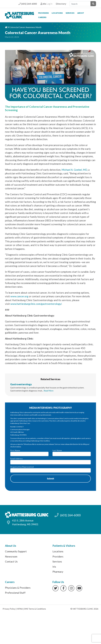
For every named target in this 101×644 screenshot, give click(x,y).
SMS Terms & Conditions (35, 609)
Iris (54, 567)
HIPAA (20, 609)
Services (70, 13)
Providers (43, 13)
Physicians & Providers (18, 588)
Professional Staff (15, 593)
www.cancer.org (19, 296)
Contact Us (11, 561)
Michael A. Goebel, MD (74, 170)
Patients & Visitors (64, 546)
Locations (57, 13)
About (81, 13)
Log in (46, 4)
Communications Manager (20, 429)
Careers (42, 17)
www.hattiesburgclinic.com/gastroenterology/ (36, 304)
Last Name (72, 453)
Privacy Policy (9, 609)
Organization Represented (50, 469)
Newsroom (11, 556)
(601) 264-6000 (28, 4)
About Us (11, 546)
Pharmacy (58, 572)
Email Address (50, 461)
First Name (29, 453)
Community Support (16, 551)
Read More (49, 391)
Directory (61, 4)
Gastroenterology (21, 384)
